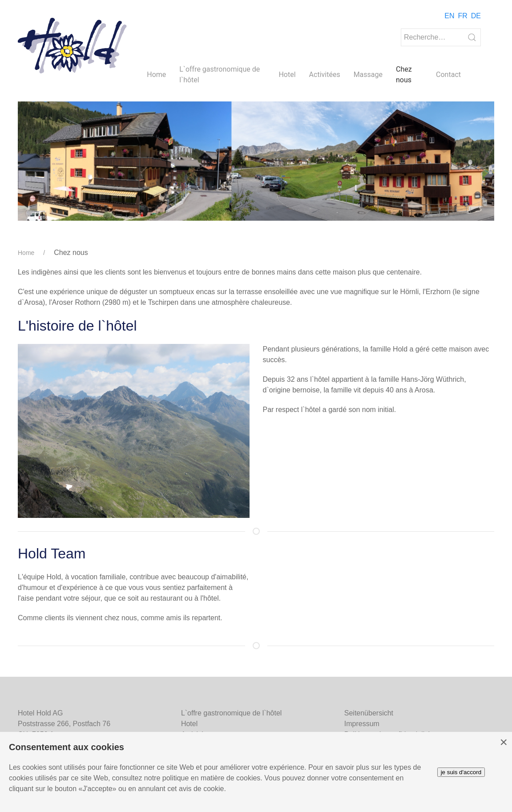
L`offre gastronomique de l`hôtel (220, 75)
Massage (368, 75)
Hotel (287, 75)
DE (476, 16)
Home (156, 75)
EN (449, 16)
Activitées (325, 75)
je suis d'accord (461, 772)
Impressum (362, 724)
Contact (448, 75)
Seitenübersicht (369, 713)
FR (462, 16)
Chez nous (404, 75)
